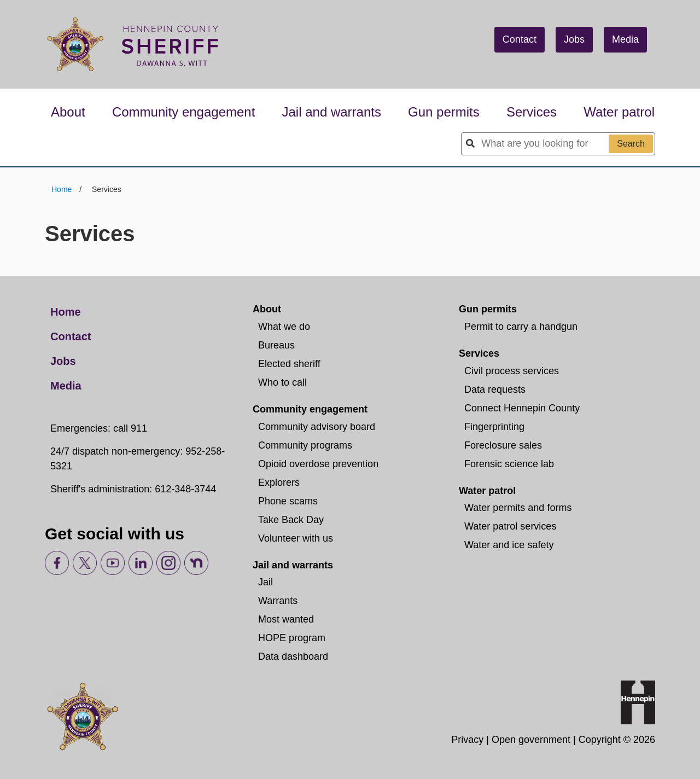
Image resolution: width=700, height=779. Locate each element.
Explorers (279, 482)
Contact (520, 39)
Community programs (305, 445)
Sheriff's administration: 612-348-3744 (133, 489)
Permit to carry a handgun (521, 327)
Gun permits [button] (444, 112)
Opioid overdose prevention (318, 464)
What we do (284, 327)
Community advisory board (317, 427)
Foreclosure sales (503, 445)
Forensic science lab (509, 464)
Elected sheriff (289, 364)
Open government (531, 740)
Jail (266, 582)
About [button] (68, 112)
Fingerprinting (494, 427)
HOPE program (292, 638)
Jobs (574, 39)
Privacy (467, 740)
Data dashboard (293, 656)
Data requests (495, 389)
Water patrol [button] (619, 112)
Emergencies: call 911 (99, 428)
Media (625, 39)
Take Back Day (291, 520)
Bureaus (276, 345)
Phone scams (288, 501)
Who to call (282, 382)
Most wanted (286, 619)
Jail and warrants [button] (332, 112)
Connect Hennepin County (522, 408)
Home (63, 189)
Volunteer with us (296, 538)
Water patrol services (510, 526)
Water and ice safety (509, 545)
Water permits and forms (518, 508)
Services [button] (532, 112)
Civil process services (512, 371)
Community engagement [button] (183, 112)
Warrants (278, 601)
